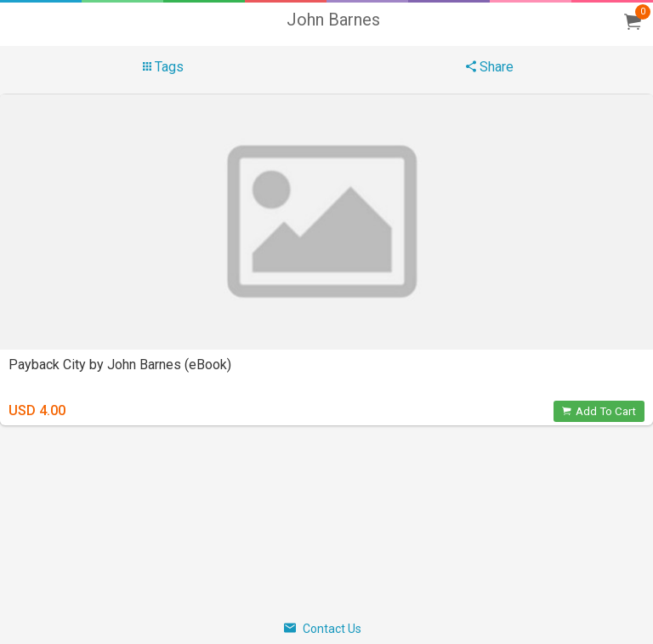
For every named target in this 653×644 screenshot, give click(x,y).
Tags (163, 67)
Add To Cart (599, 411)
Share (490, 67)
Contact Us (323, 629)
